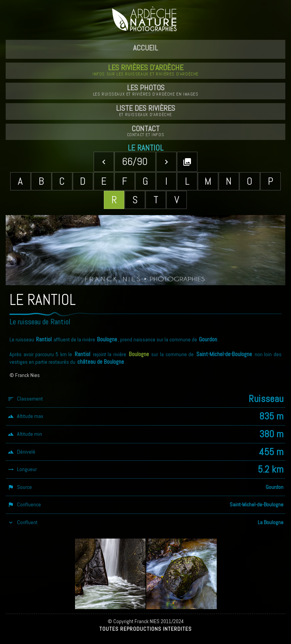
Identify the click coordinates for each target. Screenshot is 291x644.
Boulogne (139, 354)
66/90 (135, 161)
